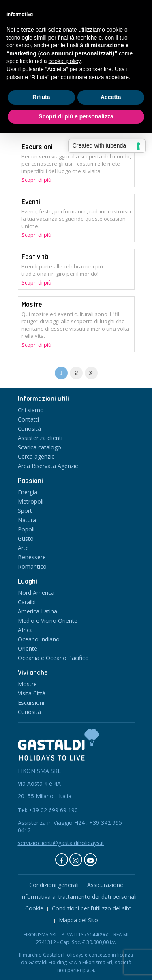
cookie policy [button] (65, 61)
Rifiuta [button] (41, 97)
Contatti (28, 419)
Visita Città (32, 693)
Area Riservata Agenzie (48, 466)
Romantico (32, 566)
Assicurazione (105, 885)
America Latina (37, 611)
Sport (25, 511)
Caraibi (27, 602)
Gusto (26, 538)
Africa (25, 630)
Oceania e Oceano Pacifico (53, 658)
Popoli (26, 529)
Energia (28, 492)
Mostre (32, 304)
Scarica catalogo (40, 447)
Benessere (32, 557)
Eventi (31, 202)
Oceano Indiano (39, 639)
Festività (35, 257)
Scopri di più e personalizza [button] (76, 116)
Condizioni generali (54, 885)
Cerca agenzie (36, 456)
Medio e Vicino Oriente (48, 621)
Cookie (34, 908)
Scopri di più (36, 180)
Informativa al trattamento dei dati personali (78, 897)
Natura (27, 520)
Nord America (36, 593)
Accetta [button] (111, 97)
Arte (23, 548)
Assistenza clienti (40, 438)
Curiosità (29, 429)
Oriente (28, 648)
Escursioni (37, 147)
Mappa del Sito (78, 920)
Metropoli (31, 501)
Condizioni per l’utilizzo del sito (92, 908)
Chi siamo (31, 410)
